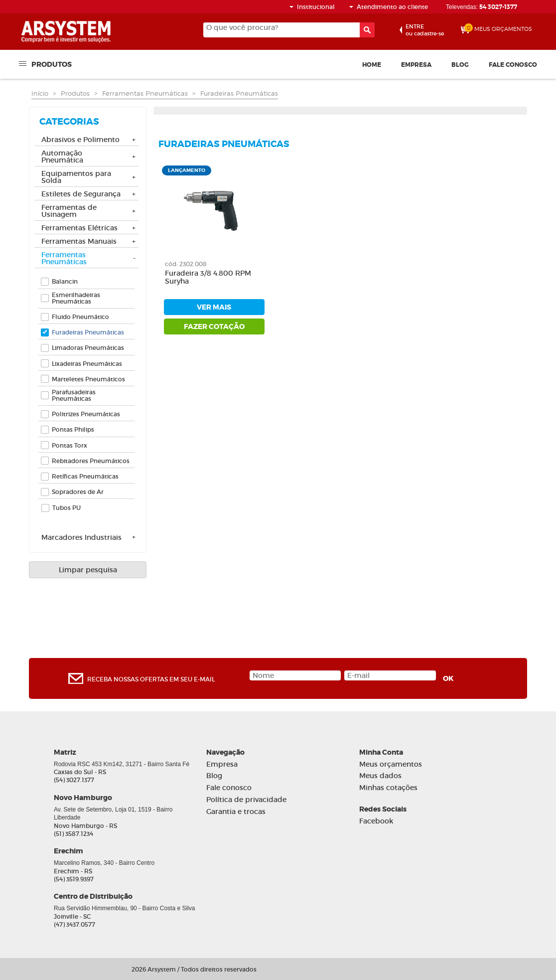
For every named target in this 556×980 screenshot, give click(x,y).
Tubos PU (67, 508)
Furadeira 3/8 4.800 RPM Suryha (208, 278)
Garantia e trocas (236, 812)
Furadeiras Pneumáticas (239, 93)
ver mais (214, 307)
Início (40, 93)
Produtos (52, 64)
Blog (460, 65)
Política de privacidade (246, 800)
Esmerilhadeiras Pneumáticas (76, 298)
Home (372, 65)
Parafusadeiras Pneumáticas (74, 395)
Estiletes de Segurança (81, 194)
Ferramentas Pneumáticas (145, 93)
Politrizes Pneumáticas (86, 414)
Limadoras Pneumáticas (88, 348)
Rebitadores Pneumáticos (91, 461)
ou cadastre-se (425, 30)
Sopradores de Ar (78, 492)
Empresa (416, 65)
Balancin (65, 281)
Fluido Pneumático (80, 317)
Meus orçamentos (391, 764)
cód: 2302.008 (186, 264)
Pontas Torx (69, 445)
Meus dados (380, 776)
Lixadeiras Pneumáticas (87, 364)
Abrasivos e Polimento (80, 140)
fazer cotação (214, 327)
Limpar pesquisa (88, 570)
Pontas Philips (73, 429)
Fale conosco (513, 65)
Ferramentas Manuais (79, 242)
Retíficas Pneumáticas (85, 476)
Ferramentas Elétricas (79, 228)
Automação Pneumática (62, 157)
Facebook (376, 821)
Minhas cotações (388, 788)
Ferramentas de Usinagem (69, 211)
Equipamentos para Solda (76, 177)
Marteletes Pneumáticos (88, 379)
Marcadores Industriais (81, 538)
